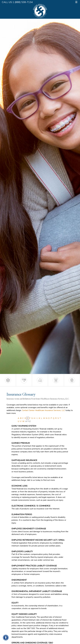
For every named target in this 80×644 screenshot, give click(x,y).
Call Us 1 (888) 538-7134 (17, 2)
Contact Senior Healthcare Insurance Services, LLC (43, 410)
